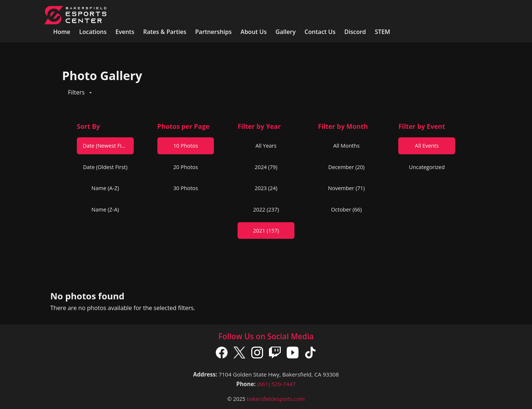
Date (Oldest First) (105, 167)
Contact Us (320, 32)
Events (125, 32)
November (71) (347, 188)
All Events (427, 146)
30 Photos (186, 188)
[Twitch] (275, 354)
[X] (239, 354)
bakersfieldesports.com (276, 399)
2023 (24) (266, 188)
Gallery (286, 32)
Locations (93, 32)
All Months (346, 146)
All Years (266, 146)
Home (62, 32)
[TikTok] (310, 354)
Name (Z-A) (105, 209)
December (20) (346, 167)
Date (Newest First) (106, 146)
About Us (254, 32)
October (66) (346, 209)
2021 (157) (266, 231)
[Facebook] (222, 354)
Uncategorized (427, 167)
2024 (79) (266, 167)
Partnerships (213, 32)
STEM (383, 32)
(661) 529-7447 (277, 384)
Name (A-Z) (105, 188)
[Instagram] (257, 354)
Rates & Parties (165, 32)
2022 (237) (266, 209)
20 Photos (186, 167)
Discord (355, 32)
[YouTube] (293, 354)
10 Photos (186, 146)
